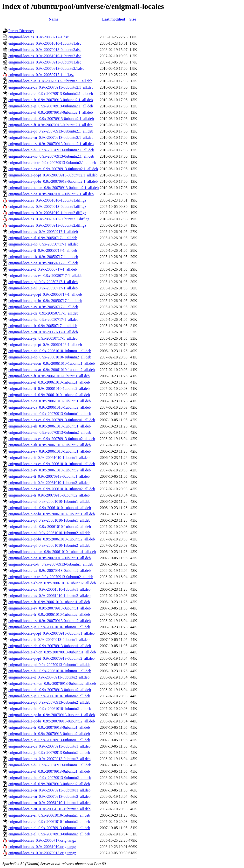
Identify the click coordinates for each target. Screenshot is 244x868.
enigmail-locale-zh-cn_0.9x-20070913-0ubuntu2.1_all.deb (54, 188)
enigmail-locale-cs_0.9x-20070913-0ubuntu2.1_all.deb (51, 87)
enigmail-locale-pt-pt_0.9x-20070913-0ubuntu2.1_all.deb (53, 175)
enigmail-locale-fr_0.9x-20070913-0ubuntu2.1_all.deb (51, 100)
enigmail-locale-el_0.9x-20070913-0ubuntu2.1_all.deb (51, 94)
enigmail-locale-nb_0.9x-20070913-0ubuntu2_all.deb (50, 432)
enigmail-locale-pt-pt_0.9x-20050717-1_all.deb (45, 294)
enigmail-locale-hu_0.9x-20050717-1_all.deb (44, 319)
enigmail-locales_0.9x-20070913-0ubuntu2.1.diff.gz (49, 219)
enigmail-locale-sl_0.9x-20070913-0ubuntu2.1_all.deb (51, 112)
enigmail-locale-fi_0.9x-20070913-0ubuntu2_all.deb (49, 495)
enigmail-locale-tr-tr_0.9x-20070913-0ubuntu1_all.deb (51, 564)
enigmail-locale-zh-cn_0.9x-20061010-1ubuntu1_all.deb (52, 552)
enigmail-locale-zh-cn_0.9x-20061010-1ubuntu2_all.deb (52, 583)
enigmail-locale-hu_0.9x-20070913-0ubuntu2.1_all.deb (51, 150)
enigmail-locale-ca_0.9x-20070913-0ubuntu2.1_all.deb (51, 194)
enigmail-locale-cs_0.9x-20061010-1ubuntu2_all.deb (49, 596)
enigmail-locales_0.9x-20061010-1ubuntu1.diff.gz (47, 200)
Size (133, 19)
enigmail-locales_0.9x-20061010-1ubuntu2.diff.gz (47, 213)
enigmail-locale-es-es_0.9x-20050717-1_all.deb (45, 276)
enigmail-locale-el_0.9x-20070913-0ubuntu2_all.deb (49, 834)
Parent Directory (21, 31)
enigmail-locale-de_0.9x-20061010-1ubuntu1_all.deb (50, 508)
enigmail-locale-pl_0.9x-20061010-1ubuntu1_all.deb (49, 520)
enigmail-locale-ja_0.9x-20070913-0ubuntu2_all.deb (49, 752)
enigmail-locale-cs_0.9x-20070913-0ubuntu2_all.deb (49, 759)
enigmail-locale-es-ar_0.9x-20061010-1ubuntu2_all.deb (52, 370)
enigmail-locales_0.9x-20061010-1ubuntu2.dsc (45, 56)
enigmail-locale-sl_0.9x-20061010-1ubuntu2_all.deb (49, 395)
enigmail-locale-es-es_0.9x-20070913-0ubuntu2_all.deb (52, 439)
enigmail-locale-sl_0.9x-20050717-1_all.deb (43, 238)
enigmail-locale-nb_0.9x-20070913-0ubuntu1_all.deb (50, 414)
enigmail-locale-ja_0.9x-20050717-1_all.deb (43, 338)
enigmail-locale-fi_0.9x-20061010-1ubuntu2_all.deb (49, 388)
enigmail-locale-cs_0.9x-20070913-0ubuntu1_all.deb (49, 746)
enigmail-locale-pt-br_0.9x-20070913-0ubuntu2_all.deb (52, 721)
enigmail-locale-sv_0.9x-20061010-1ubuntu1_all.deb (50, 451)
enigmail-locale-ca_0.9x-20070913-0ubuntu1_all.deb (50, 558)
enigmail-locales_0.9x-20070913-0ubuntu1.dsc (45, 62)
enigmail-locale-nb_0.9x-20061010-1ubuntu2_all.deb (50, 357)
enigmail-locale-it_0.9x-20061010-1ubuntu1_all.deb (49, 458)
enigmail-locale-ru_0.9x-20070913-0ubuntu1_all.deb (49, 790)
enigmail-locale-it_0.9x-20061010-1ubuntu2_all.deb (49, 483)
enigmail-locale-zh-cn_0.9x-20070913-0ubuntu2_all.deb (52, 683)
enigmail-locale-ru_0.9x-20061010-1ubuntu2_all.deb (49, 809)
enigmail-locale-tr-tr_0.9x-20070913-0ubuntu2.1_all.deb (52, 163)
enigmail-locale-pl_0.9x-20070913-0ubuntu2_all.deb (49, 702)
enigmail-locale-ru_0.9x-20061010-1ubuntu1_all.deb (49, 803)
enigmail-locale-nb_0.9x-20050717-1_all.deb (44, 244)
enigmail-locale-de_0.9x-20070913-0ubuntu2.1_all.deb (51, 119)
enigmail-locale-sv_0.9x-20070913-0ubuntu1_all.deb (50, 608)
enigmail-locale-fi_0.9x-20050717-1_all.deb (43, 250)
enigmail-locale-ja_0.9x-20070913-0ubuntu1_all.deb (49, 740)
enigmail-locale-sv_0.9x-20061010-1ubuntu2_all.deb (50, 470)
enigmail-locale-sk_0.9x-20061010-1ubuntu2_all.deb (50, 445)
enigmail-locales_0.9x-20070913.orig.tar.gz (42, 853)
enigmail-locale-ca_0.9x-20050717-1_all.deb (43, 263)
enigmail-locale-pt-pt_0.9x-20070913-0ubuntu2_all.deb (51, 658)
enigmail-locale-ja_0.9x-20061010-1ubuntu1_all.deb (49, 627)
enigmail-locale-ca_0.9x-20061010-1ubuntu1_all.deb (50, 401)
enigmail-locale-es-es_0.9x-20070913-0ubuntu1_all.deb (52, 420)
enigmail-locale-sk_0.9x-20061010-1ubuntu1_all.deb (50, 426)
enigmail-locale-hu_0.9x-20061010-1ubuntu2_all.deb (50, 709)
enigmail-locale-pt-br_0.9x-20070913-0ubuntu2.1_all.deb (53, 181)
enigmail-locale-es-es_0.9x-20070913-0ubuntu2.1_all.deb (53, 169)
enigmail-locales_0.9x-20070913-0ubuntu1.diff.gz (47, 206)
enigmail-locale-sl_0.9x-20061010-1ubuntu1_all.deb (49, 382)
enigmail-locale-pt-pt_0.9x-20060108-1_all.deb (45, 345)
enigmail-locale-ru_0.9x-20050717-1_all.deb (43, 332)
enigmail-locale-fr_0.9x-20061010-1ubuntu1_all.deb (49, 602)
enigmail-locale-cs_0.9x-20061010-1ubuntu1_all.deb (49, 589)
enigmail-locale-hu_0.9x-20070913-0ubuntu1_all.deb (50, 765)
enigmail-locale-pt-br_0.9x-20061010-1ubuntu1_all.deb (52, 514)
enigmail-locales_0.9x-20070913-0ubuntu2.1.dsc (46, 68)
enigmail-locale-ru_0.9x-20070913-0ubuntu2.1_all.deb (51, 137)
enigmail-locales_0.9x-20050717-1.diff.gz (41, 75)
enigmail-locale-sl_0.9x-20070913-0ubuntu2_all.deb (49, 784)
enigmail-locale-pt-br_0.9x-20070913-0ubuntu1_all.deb (52, 715)
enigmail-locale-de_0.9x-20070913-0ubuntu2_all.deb (50, 690)
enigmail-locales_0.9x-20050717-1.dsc (39, 37)
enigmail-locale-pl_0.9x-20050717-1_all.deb (43, 282)
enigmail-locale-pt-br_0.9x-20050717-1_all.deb (45, 301)
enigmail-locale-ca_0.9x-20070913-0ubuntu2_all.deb (50, 570)
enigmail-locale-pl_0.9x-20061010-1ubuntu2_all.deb (49, 545)
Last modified (114, 19)
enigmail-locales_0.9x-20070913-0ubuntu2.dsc (45, 50)
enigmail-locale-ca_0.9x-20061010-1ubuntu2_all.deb (50, 407)
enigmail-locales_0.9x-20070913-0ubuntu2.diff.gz (47, 225)
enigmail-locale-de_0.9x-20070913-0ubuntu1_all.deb (50, 646)
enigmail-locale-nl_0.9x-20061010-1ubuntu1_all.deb (49, 501)
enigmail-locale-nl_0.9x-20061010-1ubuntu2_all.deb (49, 533)
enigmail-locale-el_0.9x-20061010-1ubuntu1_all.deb (49, 815)
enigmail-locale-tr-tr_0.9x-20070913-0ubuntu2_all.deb (51, 577)
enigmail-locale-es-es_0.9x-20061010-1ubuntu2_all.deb (52, 489)
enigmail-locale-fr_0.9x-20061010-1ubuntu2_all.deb (49, 614)
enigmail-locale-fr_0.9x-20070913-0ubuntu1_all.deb (49, 727)
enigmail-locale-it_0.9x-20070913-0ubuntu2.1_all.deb (50, 81)
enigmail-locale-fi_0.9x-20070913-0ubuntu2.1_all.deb (51, 125)
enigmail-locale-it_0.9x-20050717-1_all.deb (43, 269)
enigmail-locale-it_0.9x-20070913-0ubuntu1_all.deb (49, 640)
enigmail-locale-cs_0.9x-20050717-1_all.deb (43, 232)
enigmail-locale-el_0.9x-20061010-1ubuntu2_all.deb (49, 822)
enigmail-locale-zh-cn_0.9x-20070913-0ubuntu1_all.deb (52, 652)
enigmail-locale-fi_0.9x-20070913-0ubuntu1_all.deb (49, 476)
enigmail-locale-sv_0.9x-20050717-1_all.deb (43, 307)
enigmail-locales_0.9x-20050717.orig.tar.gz (42, 840)
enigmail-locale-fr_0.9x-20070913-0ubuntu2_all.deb (49, 734)
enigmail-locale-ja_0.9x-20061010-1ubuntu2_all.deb (49, 696)
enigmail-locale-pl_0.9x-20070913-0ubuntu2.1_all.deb (51, 131)
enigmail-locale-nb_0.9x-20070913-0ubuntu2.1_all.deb (51, 156)
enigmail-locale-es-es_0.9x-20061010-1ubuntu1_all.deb (52, 464)
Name (54, 19)
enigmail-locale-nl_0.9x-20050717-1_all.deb (43, 288)
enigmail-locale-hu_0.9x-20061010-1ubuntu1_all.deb (50, 671)
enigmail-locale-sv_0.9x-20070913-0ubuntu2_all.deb (50, 621)
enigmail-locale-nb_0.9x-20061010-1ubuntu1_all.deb (50, 351)
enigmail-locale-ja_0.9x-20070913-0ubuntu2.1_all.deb (51, 106)
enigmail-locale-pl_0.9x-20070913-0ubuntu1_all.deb (49, 665)
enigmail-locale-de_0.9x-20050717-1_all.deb (43, 313)
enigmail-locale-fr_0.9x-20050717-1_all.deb (43, 326)
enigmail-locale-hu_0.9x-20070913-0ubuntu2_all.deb (50, 778)
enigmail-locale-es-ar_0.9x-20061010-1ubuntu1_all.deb (52, 363)
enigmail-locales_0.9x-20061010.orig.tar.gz (42, 847)
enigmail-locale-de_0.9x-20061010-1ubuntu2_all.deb (50, 527)
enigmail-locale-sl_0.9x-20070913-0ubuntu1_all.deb (49, 771)
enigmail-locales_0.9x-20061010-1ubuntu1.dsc (45, 43)
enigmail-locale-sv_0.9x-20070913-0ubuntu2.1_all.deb (51, 144)
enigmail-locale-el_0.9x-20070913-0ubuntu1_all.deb (49, 828)
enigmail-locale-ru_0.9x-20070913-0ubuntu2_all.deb (49, 796)
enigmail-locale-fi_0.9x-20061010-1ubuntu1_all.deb (49, 376)
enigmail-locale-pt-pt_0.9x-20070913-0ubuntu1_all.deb (51, 633)
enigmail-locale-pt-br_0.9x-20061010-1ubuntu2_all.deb (52, 539)
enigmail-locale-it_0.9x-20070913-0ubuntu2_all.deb (49, 677)
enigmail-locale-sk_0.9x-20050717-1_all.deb (43, 257)
